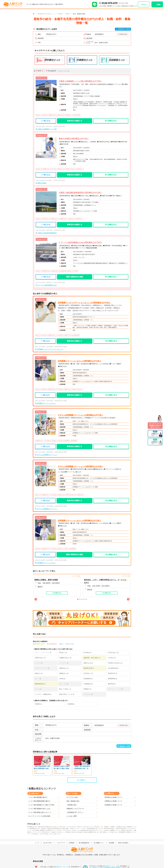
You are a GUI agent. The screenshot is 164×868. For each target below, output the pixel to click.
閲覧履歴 (106, 6)
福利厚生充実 (89, 668)
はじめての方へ (48, 843)
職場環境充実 (40, 684)
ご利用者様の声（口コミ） (75, 812)
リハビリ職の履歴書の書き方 (38, 797)
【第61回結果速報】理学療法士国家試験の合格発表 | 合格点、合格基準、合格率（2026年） (42, 768)
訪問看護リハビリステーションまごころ (50, 349)
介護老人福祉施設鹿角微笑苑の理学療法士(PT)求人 (80, 193)
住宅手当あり (113, 653)
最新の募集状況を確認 (75, 277)
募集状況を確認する (75, 121)
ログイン (144, 5)
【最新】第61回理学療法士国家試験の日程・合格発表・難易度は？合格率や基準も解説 (82, 768)
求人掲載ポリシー (99, 843)
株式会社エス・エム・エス (62, 867)
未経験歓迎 (88, 684)
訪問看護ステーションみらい (46, 403)
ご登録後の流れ (72, 805)
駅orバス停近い (65, 689)
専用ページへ (155, 433)
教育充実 (112, 684)
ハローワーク (61, 843)
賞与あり (63, 653)
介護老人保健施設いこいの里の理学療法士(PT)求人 (80, 81)
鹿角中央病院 (42, 183)
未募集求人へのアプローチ (75, 809)
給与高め (87, 653)
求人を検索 (98, 6)
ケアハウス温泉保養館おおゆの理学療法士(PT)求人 (80, 243)
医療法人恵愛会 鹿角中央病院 (46, 580)
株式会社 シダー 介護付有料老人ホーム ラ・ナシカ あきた (106, 581)
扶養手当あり (40, 658)
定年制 (62, 679)
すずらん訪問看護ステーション (47, 455)
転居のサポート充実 (115, 689)
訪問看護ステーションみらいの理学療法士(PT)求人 (80, 361)
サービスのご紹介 (72, 797)
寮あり (38, 679)
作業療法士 (38, 704)
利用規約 (72, 843)
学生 (36, 771)
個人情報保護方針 (84, 843)
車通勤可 (87, 689)
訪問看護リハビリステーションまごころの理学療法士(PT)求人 (84, 303)
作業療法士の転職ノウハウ (113, 801)
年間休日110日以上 (115, 663)
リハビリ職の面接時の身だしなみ (39, 809)
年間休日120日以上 (42, 668)
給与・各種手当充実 (67, 644)
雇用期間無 (113, 679)
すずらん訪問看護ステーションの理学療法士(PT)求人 (80, 415)
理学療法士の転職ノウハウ (113, 797)
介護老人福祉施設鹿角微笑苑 (47, 233)
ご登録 (158, 5)
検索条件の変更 (124, 29)
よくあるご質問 (72, 816)
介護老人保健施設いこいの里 (47, 129)
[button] (36, 599)
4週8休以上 (64, 668)
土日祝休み (64, 663)
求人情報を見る (111, 121)
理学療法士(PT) (40, 644)
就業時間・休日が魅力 (92, 658)
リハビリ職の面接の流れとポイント (40, 812)
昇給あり (39, 673)
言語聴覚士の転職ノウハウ (113, 805)
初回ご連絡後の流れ (73, 801)
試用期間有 (88, 679)
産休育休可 (113, 673)
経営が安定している (67, 694)
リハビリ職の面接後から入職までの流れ (41, 805)
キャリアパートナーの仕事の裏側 (39, 816)
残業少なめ (88, 663)
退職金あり (64, 673)
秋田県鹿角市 (53, 644)
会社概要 (111, 843)
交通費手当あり (65, 658)
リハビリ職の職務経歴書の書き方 (39, 801)
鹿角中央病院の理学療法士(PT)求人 (74, 139)
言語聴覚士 (71, 704)
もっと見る (81, 780)
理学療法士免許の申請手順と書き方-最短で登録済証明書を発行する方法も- (62, 768)
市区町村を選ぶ (123, 34)
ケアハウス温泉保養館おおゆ (47, 285)
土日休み (112, 658)
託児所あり (88, 673)
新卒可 (38, 689)
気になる (46, 121)
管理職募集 (88, 694)
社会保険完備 (113, 668)
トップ (37, 843)
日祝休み (39, 663)
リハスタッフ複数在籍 (43, 694)
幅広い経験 (64, 684)
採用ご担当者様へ (124, 843)
